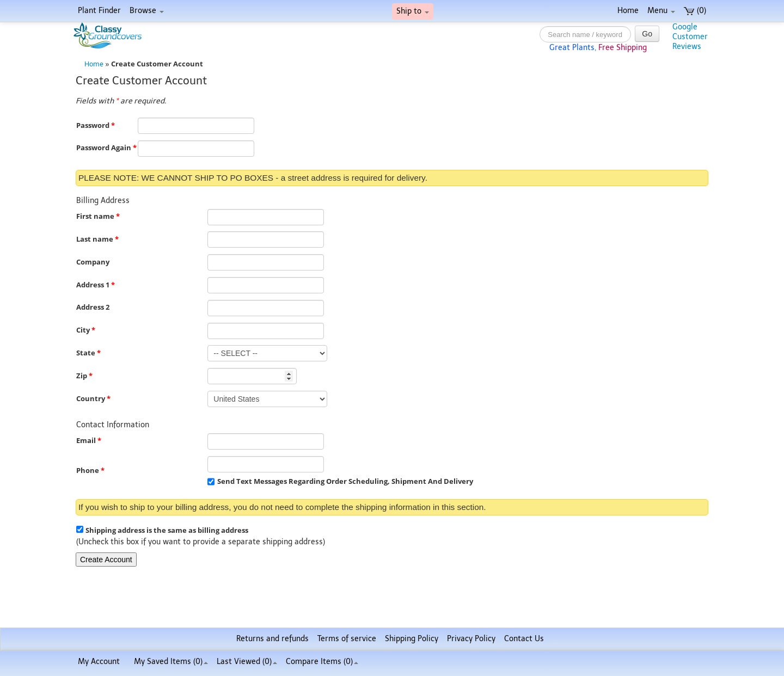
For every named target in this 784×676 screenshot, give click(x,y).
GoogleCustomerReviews (690, 37)
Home (628, 11)
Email (89, 441)
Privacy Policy (471, 639)
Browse (147, 11)
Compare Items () (322, 662)
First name (98, 216)
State (88, 353)
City (86, 330)
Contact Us (524, 639)
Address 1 (96, 285)
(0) (695, 11)
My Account (99, 662)
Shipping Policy (412, 639)
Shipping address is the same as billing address (167, 530)
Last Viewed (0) (247, 662)
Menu (661, 11)
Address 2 (93, 307)
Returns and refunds (272, 639)
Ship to (413, 11)
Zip (84, 376)
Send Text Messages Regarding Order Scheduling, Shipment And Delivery (345, 481)
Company (93, 262)
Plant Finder (99, 11)
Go (647, 34)
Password (96, 125)
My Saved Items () (171, 662)
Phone (90, 471)
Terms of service (347, 639)
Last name (97, 239)
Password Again (106, 148)
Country (93, 399)
